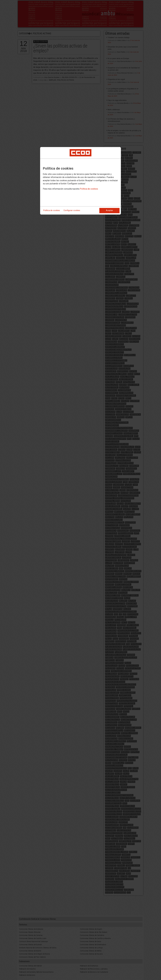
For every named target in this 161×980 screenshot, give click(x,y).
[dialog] (80, 181)
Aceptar (109, 210)
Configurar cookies (72, 210)
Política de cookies (89, 189)
